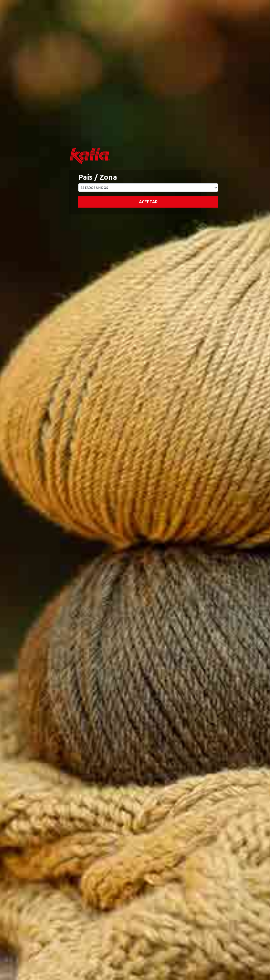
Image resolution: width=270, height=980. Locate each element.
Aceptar (148, 202)
